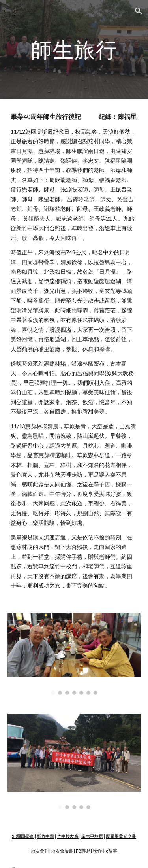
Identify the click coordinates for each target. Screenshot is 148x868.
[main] (74, 49)
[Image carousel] (74, 654)
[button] (9, 11)
